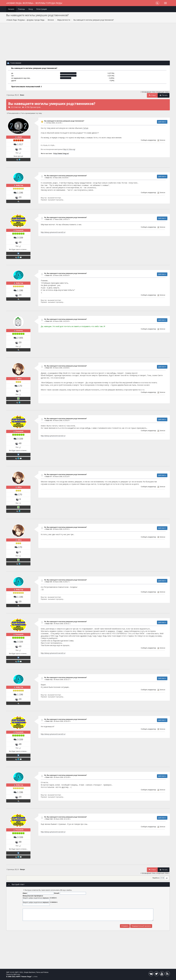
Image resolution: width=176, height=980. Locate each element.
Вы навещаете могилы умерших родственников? (64, 121)
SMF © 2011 (19, 972)
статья (85, 128)
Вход (31, 9)
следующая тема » (163, 92)
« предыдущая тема (148, 92)
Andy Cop (20, 185)
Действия (162, 122)
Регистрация (42, 9)
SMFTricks (17, 974)
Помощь (21, 9)
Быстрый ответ (18, 884)
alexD (20, 137)
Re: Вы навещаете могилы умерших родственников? (66, 176)
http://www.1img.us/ (61, 153)
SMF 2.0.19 (10, 972)
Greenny (20, 330)
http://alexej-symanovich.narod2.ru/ (53, 232)
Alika (20, 379)
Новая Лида (26, 977)
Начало (11, 9)
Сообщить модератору (148, 140)
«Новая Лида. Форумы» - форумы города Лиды (34, 3)
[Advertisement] (88, 43)
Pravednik (19, 230)
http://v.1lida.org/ (69, 149)
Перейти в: (156, 878)
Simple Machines (29, 972)
